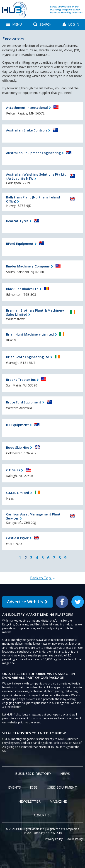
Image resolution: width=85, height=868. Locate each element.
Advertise (43, 815)
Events (15, 787)
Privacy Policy (54, 839)
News (65, 773)
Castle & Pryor (17, 538)
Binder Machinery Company (28, 266)
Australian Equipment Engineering (33, 153)
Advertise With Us (27, 602)
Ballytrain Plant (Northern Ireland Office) (33, 199)
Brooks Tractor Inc (21, 380)
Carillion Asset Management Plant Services (33, 516)
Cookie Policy (74, 839)
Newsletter (29, 801)
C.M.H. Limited (18, 493)
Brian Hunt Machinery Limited (30, 334)
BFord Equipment (20, 244)
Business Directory (33, 773)
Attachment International (27, 108)
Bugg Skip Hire (18, 447)
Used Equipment (62, 787)
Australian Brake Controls (27, 130)
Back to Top (43, 578)
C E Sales (13, 470)
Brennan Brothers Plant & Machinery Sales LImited (35, 312)
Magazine (58, 801)
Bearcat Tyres (17, 221)
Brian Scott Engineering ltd (28, 357)
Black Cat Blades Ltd (22, 289)
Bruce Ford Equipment (24, 402)
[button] (14, 24)
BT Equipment (17, 425)
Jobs (34, 787)
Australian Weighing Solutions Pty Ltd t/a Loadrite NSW (36, 176)
